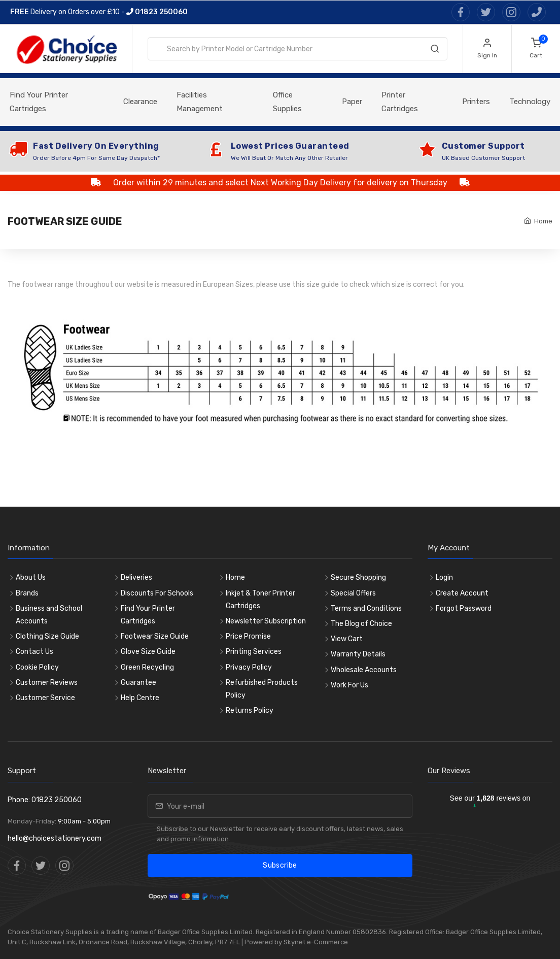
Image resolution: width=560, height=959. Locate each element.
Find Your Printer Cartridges (39, 102)
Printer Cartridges (400, 102)
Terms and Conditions (366, 608)
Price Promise (248, 636)
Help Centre (140, 698)
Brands (27, 593)
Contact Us (34, 652)
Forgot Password (464, 608)
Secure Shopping (358, 577)
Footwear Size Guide (155, 636)
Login (444, 577)
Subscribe (280, 865)
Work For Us (349, 685)
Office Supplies (287, 102)
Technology (530, 102)
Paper (352, 102)
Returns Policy (250, 710)
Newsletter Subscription (266, 621)
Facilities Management (200, 102)
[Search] (435, 51)
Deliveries (136, 577)
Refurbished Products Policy (262, 689)
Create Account (462, 593)
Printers (476, 102)
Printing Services (254, 652)
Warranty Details (358, 654)
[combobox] (297, 49)
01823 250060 (157, 12)
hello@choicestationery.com (55, 838)
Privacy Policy (249, 667)
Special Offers (353, 593)
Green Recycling (147, 667)
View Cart (347, 639)
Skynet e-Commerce (316, 942)
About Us (31, 577)
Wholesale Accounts (364, 670)
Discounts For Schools (157, 593)
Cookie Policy (37, 667)
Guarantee (138, 683)
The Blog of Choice (361, 624)
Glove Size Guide (148, 652)
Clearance (140, 102)
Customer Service (45, 698)
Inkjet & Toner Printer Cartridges (260, 600)
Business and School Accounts (49, 615)
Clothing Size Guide (47, 636)
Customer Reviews (47, 683)
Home (543, 221)
